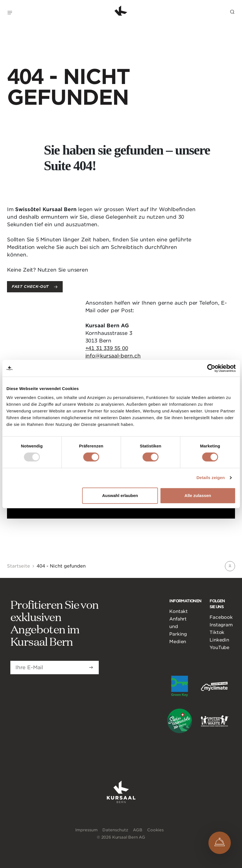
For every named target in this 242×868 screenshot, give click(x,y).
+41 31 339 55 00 (107, 348)
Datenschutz (115, 830)
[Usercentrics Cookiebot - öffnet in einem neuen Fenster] (211, 368)
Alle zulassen (198, 495)
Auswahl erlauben (120, 495)
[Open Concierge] (220, 843)
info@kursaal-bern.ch (113, 356)
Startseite (18, 566)
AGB (138, 830)
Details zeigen (211, 478)
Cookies (155, 830)
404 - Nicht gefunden (61, 566)
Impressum (86, 830)
